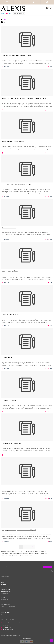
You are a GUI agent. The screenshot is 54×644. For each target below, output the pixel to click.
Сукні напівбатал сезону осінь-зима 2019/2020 (17, 55)
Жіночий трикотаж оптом (10, 314)
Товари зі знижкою (6, 592)
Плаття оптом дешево (9, 401)
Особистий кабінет (6, 610)
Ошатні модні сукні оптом (11, 271)
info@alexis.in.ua (6, 627)
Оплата (3, 587)
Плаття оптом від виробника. (12, 444)
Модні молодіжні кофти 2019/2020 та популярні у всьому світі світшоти (25, 98)
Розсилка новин (5, 617)
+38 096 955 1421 (6, 625)
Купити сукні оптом (8, 487)
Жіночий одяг (5, 600)
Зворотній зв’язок (6, 589)
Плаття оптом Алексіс (9, 228)
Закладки (4, 615)
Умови (3, 582)
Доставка (4, 585)
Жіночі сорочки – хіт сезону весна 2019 (15, 142)
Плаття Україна (7, 357)
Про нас (3, 580)
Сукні (3, 602)
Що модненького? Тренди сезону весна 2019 (17, 185)
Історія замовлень (6, 612)
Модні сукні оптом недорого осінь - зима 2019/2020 (19, 530)
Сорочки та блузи (6, 604)
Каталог (3, 597)
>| (33, 547)
